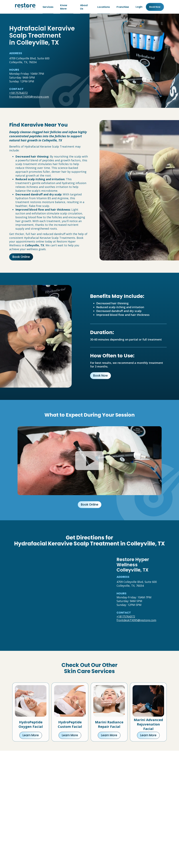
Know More (64, 7)
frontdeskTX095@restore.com (29, 97)
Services (48, 7)
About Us (84, 7)
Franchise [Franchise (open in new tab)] (123, 7)
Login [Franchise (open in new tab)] (139, 7)
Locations (104, 7)
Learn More (31, 736)
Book (155, 7)
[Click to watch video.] (90, 461)
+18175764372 (18, 93)
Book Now (100, 376)
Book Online (21, 257)
